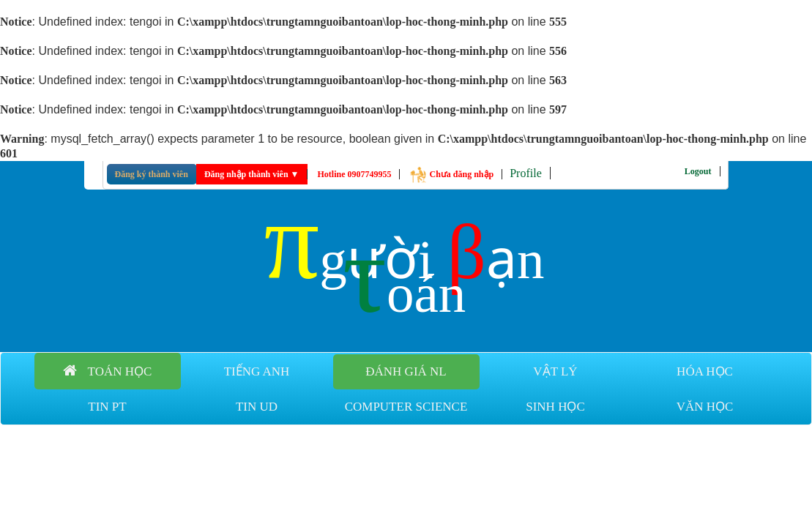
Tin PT (107, 407)
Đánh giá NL (406, 371)
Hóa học (705, 371)
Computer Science (406, 407)
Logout (698, 171)
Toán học (108, 371)
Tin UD (257, 407)
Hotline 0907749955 (354, 174)
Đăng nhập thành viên (252, 174)
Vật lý (555, 371)
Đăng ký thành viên (152, 174)
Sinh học (555, 407)
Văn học (705, 407)
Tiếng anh (257, 371)
